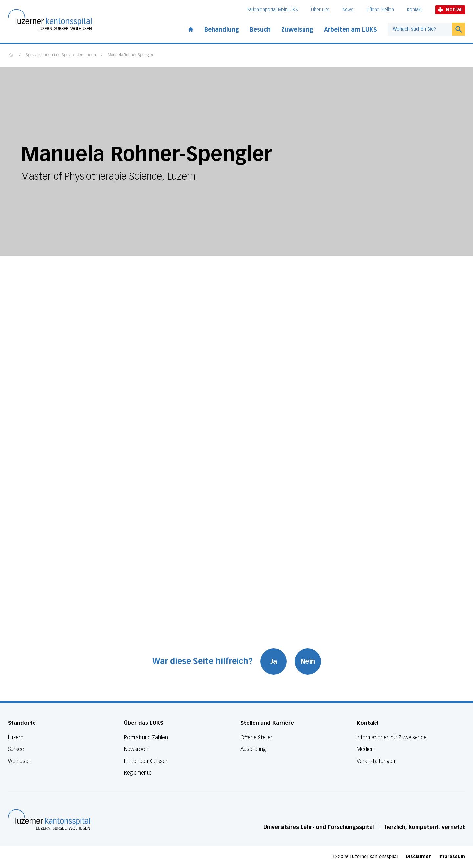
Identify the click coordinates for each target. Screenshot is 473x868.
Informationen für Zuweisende (392, 737)
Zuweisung (297, 30)
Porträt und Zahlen (146, 737)
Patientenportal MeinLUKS (272, 10)
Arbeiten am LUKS (350, 30)
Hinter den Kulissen (146, 761)
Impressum (452, 857)
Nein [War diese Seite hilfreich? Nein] (308, 661)
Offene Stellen (380, 10)
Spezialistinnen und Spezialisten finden (61, 55)
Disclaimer (418, 857)
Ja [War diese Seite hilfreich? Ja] (274, 661)
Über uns (320, 10)
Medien (365, 749)
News (348, 10)
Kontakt (415, 10)
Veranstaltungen (376, 761)
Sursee (16, 749)
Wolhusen (20, 761)
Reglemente (138, 773)
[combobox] (420, 29)
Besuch (260, 30)
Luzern (16, 737)
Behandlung (222, 30)
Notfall (450, 10)
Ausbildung (253, 749)
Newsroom (137, 749)
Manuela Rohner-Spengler (131, 55)
